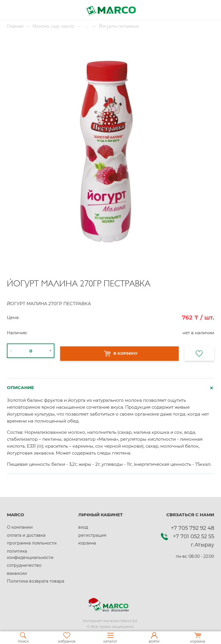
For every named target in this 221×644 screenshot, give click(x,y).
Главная (15, 26)
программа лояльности (32, 543)
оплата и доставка (26, 535)
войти (154, 638)
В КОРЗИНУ (121, 354)
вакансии (17, 573)
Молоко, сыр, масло (53, 26)
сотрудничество (24, 565)
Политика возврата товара (36, 581)
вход (83, 527)
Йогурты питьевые (119, 26)
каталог (110, 638)
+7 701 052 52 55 (194, 536)
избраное (67, 638)
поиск (23, 638)
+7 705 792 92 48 (193, 528)
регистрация (92, 535)
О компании (20, 527)
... (86, 26)
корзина (87, 543)
